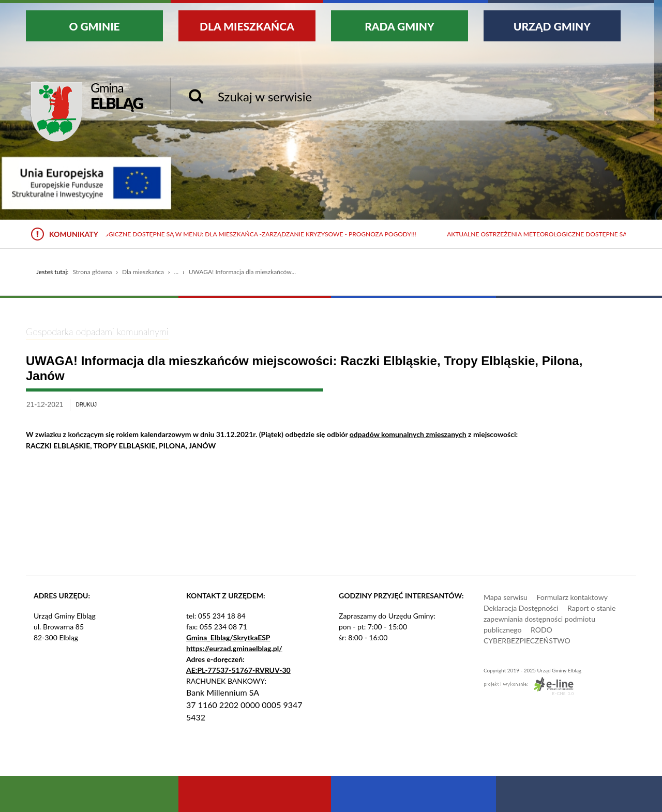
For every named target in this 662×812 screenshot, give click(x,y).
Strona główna (92, 272)
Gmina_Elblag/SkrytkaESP (228, 637)
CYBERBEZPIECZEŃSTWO (527, 641)
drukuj (86, 405)
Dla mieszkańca (143, 272)
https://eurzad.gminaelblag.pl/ (234, 648)
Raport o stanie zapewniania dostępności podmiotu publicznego (550, 619)
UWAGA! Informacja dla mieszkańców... (242, 272)
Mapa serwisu (506, 597)
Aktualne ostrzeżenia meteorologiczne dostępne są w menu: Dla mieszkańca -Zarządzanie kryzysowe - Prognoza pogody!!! (213, 234)
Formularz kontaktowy (572, 597)
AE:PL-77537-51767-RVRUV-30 (238, 670)
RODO (541, 630)
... (177, 272)
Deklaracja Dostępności (521, 608)
